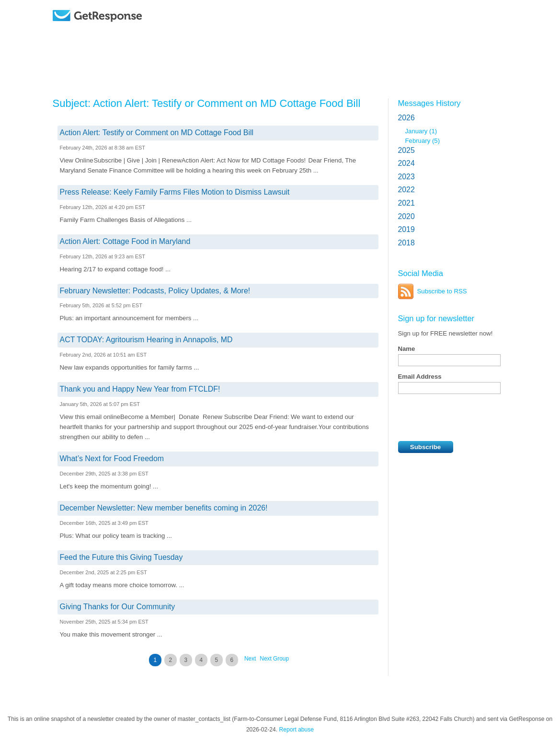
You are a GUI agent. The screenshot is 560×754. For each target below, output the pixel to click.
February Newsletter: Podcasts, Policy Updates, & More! (155, 291)
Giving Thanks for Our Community (118, 607)
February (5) (423, 141)
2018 (406, 243)
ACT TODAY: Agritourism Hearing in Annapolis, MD (146, 340)
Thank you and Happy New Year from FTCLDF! (140, 389)
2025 (406, 150)
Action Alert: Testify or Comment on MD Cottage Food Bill (157, 133)
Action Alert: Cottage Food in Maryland (125, 241)
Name (407, 349)
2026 (406, 118)
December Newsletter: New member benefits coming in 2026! (164, 508)
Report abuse (296, 730)
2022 (406, 190)
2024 (406, 163)
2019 (406, 229)
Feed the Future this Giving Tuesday (121, 557)
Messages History (429, 103)
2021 (406, 203)
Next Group (274, 659)
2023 (406, 177)
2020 (406, 216)
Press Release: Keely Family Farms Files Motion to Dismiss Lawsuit (175, 192)
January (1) (421, 131)
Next (250, 659)
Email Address (420, 377)
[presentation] (471, 418)
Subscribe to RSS (442, 291)
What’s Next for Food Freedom (112, 458)
